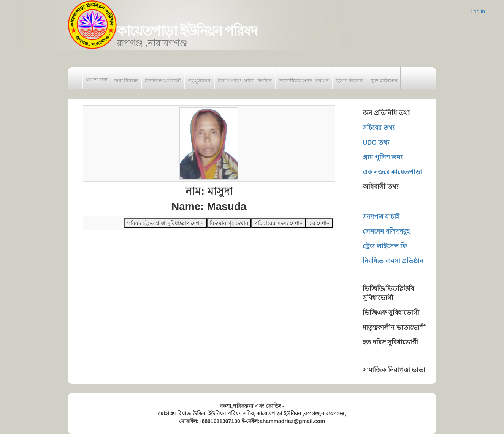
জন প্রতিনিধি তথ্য (386, 113)
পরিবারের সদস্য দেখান (278, 223)
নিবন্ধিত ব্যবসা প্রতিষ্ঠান (393, 261)
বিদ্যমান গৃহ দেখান (229, 223)
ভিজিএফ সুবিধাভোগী (391, 313)
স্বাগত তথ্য (97, 80)
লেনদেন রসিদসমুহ (386, 231)
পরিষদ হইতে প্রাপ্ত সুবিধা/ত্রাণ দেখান (165, 223)
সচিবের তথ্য (379, 128)
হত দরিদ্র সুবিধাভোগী (390, 342)
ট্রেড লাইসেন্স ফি (385, 246)
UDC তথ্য (376, 143)
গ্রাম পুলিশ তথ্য (383, 157)
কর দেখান (319, 223)
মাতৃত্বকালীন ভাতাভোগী (394, 327)
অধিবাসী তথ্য (380, 187)
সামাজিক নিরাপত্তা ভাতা (394, 370)
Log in (478, 11)
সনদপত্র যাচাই (381, 217)
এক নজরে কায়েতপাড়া (392, 172)
